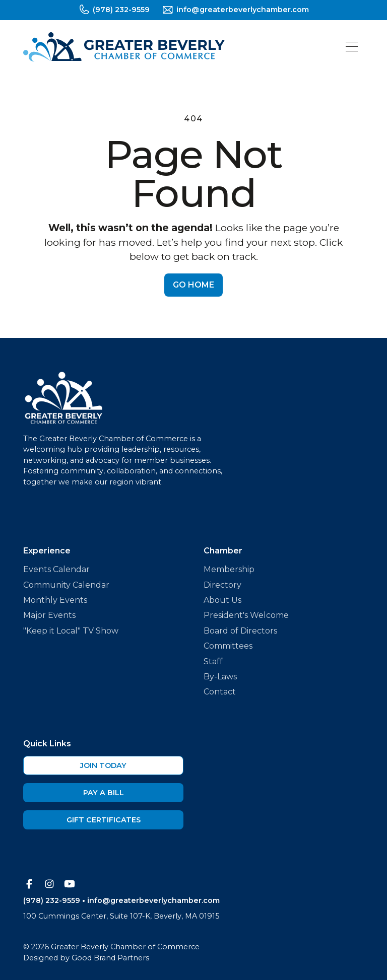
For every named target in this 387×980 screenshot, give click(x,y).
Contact (220, 692)
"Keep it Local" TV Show (71, 631)
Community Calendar (66, 585)
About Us (222, 600)
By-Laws (220, 677)
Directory (222, 585)
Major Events (49, 615)
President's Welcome (246, 615)
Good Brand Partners (110, 958)
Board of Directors (240, 631)
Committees (228, 646)
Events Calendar (56, 569)
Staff (213, 661)
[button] (352, 47)
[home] (124, 47)
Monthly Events (55, 600)
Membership (229, 569)
